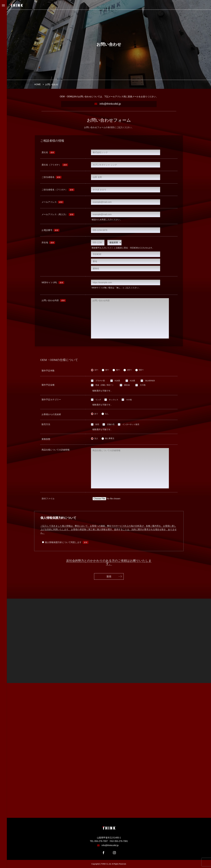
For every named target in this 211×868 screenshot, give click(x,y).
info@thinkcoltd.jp (110, 104)
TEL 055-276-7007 (99, 841)
